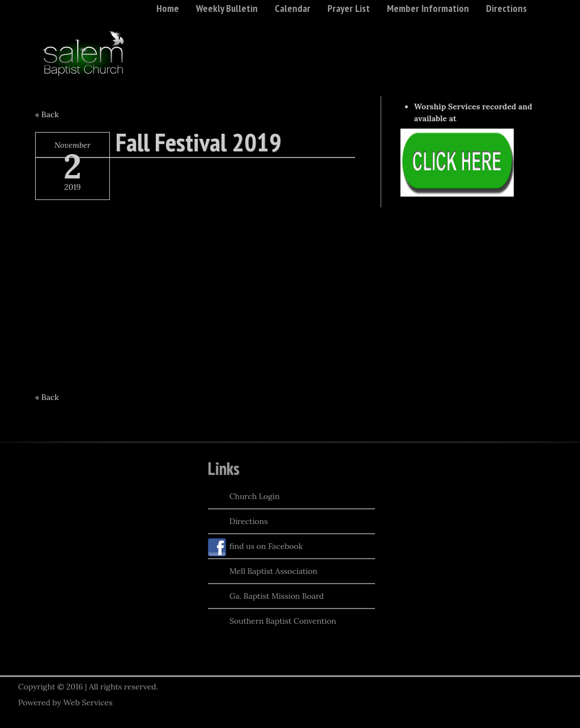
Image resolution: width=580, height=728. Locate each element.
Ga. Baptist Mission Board (266, 597)
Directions (506, 8)
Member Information (428, 8)
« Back (47, 114)
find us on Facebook (255, 547)
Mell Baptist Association (263, 572)
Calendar (293, 8)
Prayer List (349, 8)
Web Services (88, 703)
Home (168, 8)
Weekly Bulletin (227, 8)
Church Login (244, 497)
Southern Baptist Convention (272, 622)
